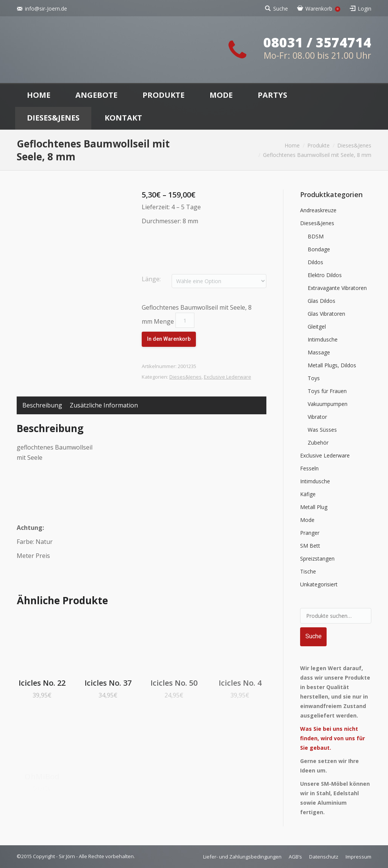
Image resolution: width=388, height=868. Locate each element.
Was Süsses (322, 430)
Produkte (318, 145)
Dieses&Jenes (354, 145)
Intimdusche (323, 339)
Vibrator (317, 417)
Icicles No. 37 (108, 683)
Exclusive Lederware (228, 377)
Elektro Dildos (325, 275)
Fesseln (309, 468)
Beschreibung (42, 405)
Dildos (315, 262)
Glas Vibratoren (326, 314)
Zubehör (318, 443)
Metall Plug (314, 507)
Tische (308, 571)
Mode (307, 520)
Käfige (308, 494)
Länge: (151, 279)
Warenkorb (323, 9)
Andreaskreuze (318, 210)
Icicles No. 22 (42, 683)
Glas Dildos (322, 301)
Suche (281, 9)
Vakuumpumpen (328, 404)
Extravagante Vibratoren (337, 288)
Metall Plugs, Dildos (332, 365)
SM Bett (310, 546)
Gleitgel (317, 327)
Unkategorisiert (319, 584)
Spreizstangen (317, 559)
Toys (314, 378)
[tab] (42, 405)
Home (292, 145)
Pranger (310, 533)
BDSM (316, 236)
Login (365, 9)
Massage (319, 352)
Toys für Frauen (327, 391)
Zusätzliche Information (104, 405)
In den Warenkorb (169, 339)
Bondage (319, 249)
